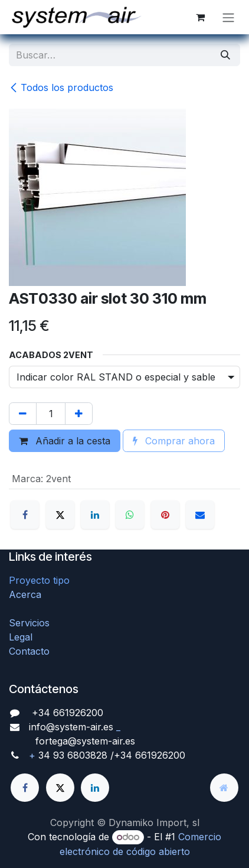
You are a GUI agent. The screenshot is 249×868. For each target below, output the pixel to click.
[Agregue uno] (79, 414)
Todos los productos (61, 87)
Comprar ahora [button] (174, 441)
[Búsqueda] (225, 55)
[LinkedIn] (95, 515)
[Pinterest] (165, 515)
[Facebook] (25, 515)
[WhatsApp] (130, 515)
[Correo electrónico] (200, 515)
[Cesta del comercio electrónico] (200, 17)
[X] (60, 515)
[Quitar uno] (23, 414)
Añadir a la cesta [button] (65, 441)
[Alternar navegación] (228, 17)
